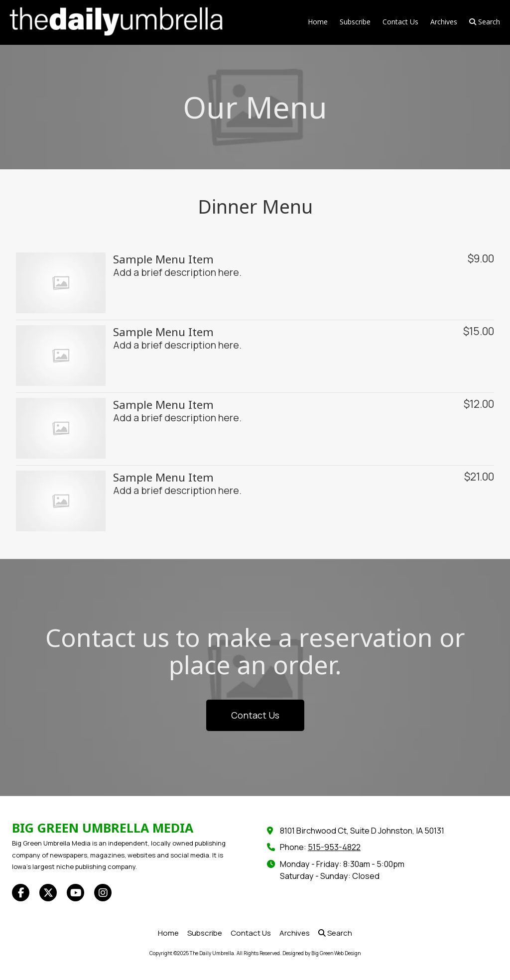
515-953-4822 (334, 847)
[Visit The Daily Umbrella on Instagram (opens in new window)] (103, 893)
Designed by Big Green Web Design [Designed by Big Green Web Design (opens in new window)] (321, 953)
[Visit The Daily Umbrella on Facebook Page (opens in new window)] (21, 893)
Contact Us (255, 715)
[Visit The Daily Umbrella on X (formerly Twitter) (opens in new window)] (48, 893)
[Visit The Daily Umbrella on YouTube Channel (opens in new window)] (75, 893)
